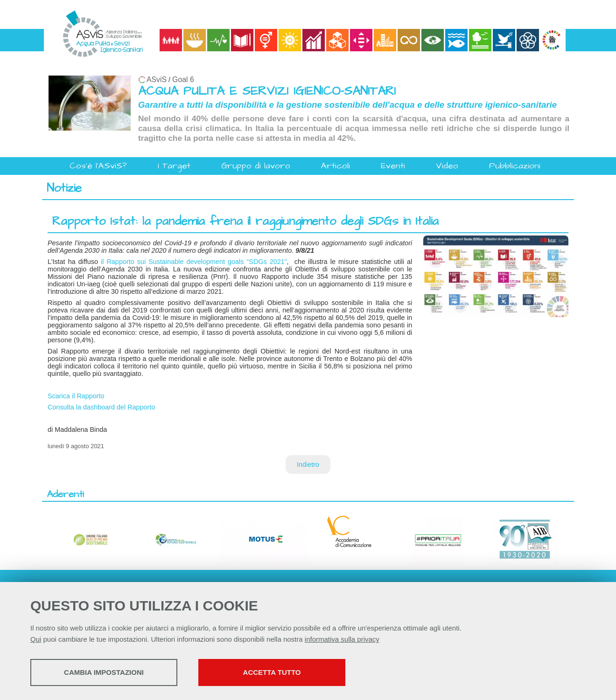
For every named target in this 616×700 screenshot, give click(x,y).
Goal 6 (183, 80)
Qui (36, 639)
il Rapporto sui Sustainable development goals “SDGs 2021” (194, 262)
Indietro (308, 464)
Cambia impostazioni (104, 672)
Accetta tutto (272, 672)
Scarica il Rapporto (76, 396)
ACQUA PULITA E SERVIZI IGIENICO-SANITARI (267, 91)
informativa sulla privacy (342, 639)
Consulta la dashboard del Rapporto (101, 407)
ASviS (157, 80)
